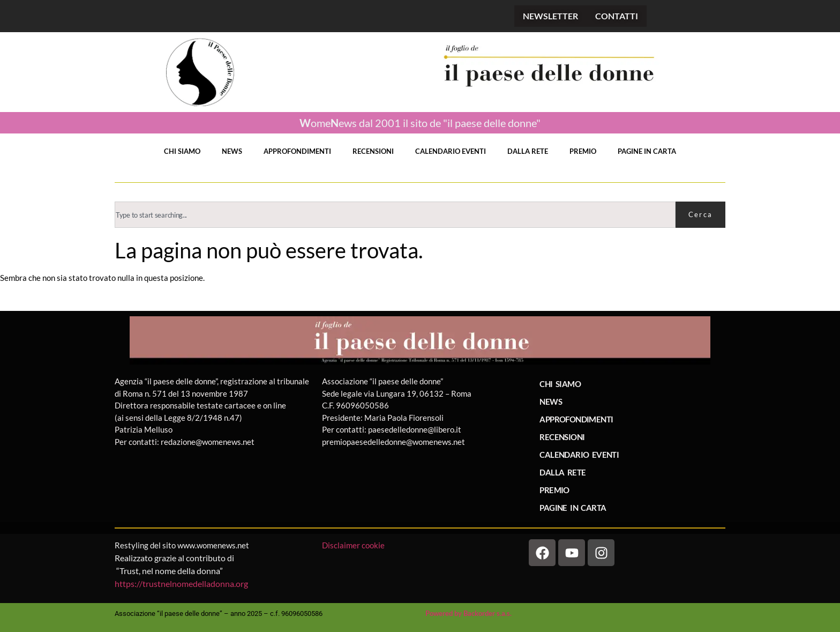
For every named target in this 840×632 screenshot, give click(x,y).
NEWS (232, 151)
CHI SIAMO (182, 151)
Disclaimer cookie (354, 545)
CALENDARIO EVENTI (451, 151)
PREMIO (583, 151)
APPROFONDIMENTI (297, 151)
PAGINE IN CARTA (647, 151)
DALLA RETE (528, 151)
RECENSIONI (373, 151)
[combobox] (395, 215)
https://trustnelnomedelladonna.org (181, 583)
